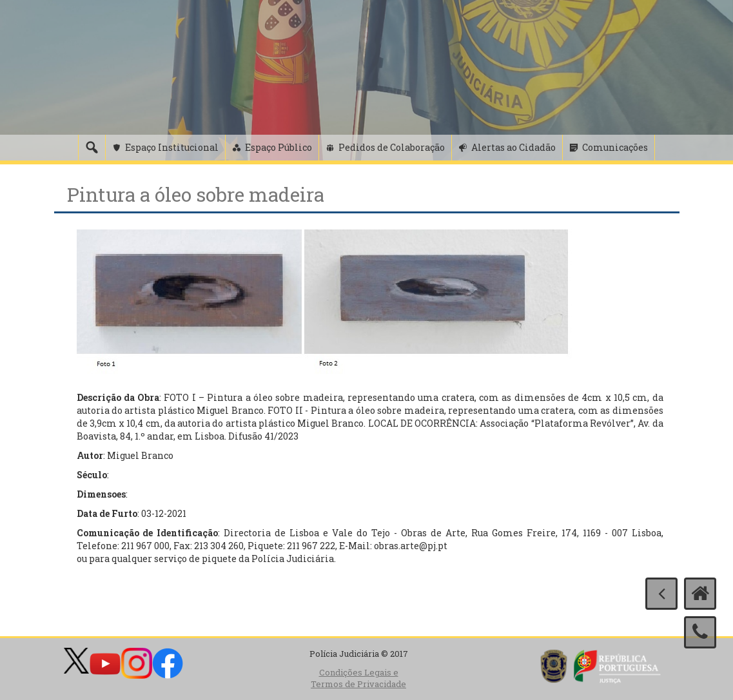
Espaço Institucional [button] (172, 147)
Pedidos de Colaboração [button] (392, 147)
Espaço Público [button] (279, 147)
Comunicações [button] (615, 147)
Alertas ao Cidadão (513, 147)
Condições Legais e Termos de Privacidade (358, 678)
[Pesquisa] (92, 148)
